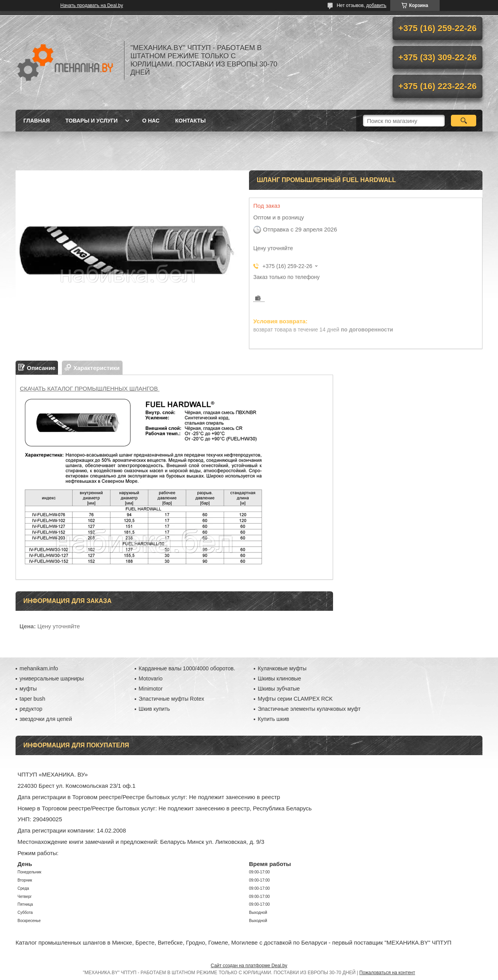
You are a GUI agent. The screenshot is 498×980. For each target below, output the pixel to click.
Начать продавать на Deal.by (92, 5)
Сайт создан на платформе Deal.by (249, 966)
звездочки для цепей (46, 719)
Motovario (150, 678)
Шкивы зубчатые (279, 689)
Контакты (190, 121)
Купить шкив (273, 719)
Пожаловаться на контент (387, 973)
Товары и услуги (92, 121)
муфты (28, 689)
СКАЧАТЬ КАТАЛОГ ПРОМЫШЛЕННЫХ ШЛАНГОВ (90, 388)
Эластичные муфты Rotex (171, 699)
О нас (151, 121)
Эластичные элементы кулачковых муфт (309, 709)
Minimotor (150, 689)
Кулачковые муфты (282, 668)
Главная (37, 121)
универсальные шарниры (52, 678)
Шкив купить (154, 709)
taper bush (32, 699)
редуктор (31, 709)
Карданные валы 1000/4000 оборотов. (187, 668)
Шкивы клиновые (279, 678)
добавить (376, 5)
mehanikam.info (39, 668)
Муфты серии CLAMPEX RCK (295, 699)
